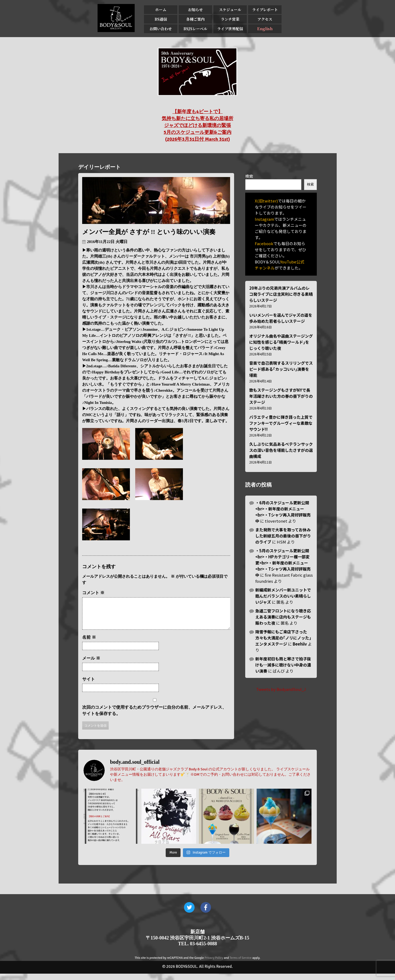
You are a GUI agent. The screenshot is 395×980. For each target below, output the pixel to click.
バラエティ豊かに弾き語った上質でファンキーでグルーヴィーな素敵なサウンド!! (281, 423)
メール (91, 665)
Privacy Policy (214, 964)
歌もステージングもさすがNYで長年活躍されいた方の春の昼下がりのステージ (281, 396)
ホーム (161, 10)
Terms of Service (241, 964)
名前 (89, 644)
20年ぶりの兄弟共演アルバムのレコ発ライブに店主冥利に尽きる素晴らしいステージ (281, 294)
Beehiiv (300, 644)
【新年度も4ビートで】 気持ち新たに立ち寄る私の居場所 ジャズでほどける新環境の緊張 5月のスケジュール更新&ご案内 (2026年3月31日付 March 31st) (197, 125)
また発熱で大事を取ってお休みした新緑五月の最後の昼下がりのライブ (283, 536)
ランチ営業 (230, 19)
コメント (93, 593)
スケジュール (230, 10)
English (265, 29)
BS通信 (161, 19)
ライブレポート (265, 10)
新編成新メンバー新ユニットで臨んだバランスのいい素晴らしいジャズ (283, 596)
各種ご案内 (195, 19)
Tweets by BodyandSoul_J (281, 689)
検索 (249, 176)
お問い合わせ (161, 29)
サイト (89, 685)
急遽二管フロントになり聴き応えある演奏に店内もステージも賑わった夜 (283, 617)
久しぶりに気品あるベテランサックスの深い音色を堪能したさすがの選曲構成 (281, 450)
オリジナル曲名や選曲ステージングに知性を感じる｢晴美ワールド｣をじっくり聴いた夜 (281, 342)
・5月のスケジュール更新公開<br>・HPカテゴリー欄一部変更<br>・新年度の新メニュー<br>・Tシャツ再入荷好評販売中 (283, 563)
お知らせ (195, 10)
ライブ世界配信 (230, 29)
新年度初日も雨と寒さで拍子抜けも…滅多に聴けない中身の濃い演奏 (283, 665)
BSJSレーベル (195, 29)
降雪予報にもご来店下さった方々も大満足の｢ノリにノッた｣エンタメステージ (283, 638)
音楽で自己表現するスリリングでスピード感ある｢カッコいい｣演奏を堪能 (281, 369)
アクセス (265, 19)
